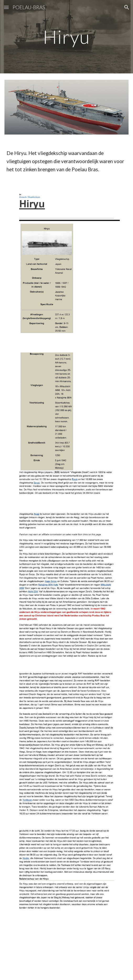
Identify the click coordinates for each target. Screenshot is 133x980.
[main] (66, 37)
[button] (6, 7)
